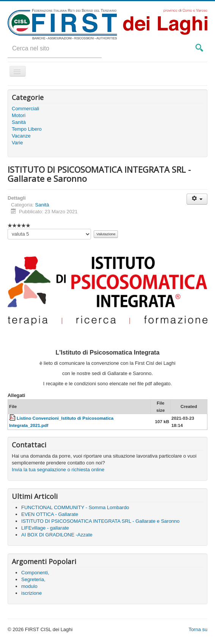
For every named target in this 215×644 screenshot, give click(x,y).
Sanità (19, 122)
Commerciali (25, 109)
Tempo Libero (27, 129)
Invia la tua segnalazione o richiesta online (58, 470)
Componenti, (35, 573)
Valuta (8, 229)
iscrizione (31, 593)
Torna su (198, 629)
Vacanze (21, 136)
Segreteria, (33, 579)
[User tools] (197, 199)
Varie (17, 143)
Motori (19, 115)
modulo (29, 586)
